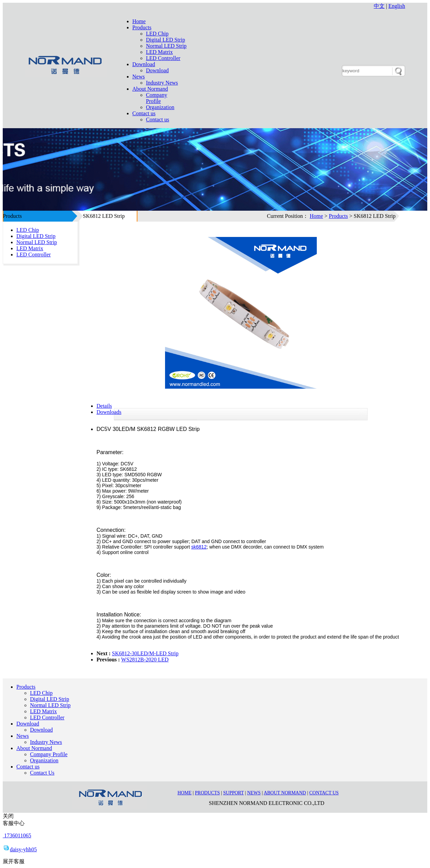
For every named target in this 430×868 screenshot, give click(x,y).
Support (234, 793)
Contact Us (42, 773)
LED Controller (163, 58)
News (138, 77)
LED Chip (157, 34)
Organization (160, 107)
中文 (379, 6)
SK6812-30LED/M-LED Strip (145, 653)
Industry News (162, 83)
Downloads (109, 412)
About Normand (150, 89)
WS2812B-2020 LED (145, 660)
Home (139, 21)
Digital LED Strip (166, 40)
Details (104, 406)
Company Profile (157, 98)
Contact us (144, 113)
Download (144, 64)
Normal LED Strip (166, 46)
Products (142, 27)
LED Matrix (159, 52)
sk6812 (199, 547)
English (397, 6)
